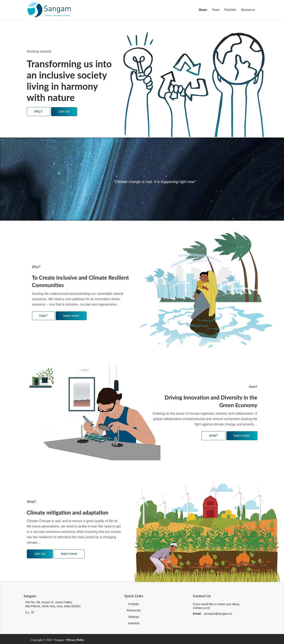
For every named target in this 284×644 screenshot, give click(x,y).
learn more (71, 316)
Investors (134, 623)
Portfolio (230, 10)
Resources (248, 10)
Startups (134, 617)
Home (203, 10)
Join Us (64, 111)
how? (43, 316)
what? (213, 436)
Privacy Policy (75, 640)
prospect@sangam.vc (218, 614)
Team (216, 10)
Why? (39, 111)
